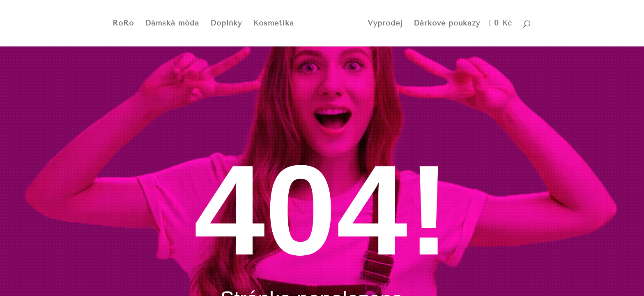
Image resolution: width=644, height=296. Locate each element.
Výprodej (385, 24)
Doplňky (226, 24)
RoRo (123, 24)
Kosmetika (274, 24)
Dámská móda (172, 24)
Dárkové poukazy (447, 24)
